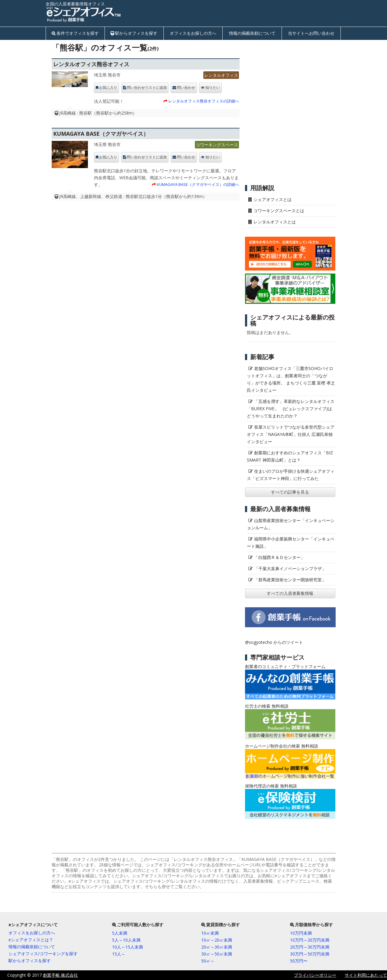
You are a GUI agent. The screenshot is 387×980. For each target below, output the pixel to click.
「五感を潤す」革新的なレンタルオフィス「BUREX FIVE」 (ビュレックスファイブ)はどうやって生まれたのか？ (291, 409)
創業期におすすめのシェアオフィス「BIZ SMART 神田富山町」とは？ (290, 456)
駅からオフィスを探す (136, 33)
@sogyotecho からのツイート (274, 642)
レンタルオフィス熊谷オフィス (91, 64)
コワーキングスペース (217, 145)
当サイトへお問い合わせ (311, 33)
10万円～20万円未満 (310, 940)
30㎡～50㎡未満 (217, 954)
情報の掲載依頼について (252, 33)
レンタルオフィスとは (275, 222)
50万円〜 (299, 961)
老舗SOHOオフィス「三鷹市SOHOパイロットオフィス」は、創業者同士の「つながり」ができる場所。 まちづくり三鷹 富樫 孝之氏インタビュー (291, 379)
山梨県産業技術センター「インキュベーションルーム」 (291, 524)
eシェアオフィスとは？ (31, 940)
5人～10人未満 (126, 940)
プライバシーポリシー (315, 975)
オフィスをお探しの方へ (193, 33)
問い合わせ (186, 88)
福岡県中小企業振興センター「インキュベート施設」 (291, 542)
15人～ (119, 954)
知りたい (213, 88)
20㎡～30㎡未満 (217, 947)
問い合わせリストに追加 (147, 88)
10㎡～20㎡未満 (217, 940)
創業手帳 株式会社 (60, 975)
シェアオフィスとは (273, 199)
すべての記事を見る (290, 492)
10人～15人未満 (127, 947)
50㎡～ (208, 961)
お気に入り (108, 88)
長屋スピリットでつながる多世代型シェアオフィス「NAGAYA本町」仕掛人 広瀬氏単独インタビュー (291, 434)
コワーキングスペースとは (279, 211)
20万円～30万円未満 (310, 947)
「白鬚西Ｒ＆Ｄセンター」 (279, 557)
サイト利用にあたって (366, 975)
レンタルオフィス (221, 75)
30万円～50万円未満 (310, 954)
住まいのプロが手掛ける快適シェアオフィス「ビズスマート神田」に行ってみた (291, 475)
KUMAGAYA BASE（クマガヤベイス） (101, 134)
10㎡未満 (210, 933)
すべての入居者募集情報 (290, 593)
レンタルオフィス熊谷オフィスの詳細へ (204, 101)
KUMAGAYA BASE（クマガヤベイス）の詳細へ (198, 184)
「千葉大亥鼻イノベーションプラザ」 (290, 568)
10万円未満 (301, 933)
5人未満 (120, 933)
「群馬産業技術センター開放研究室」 (290, 580)
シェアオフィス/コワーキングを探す (43, 954)
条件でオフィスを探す (78, 33)
